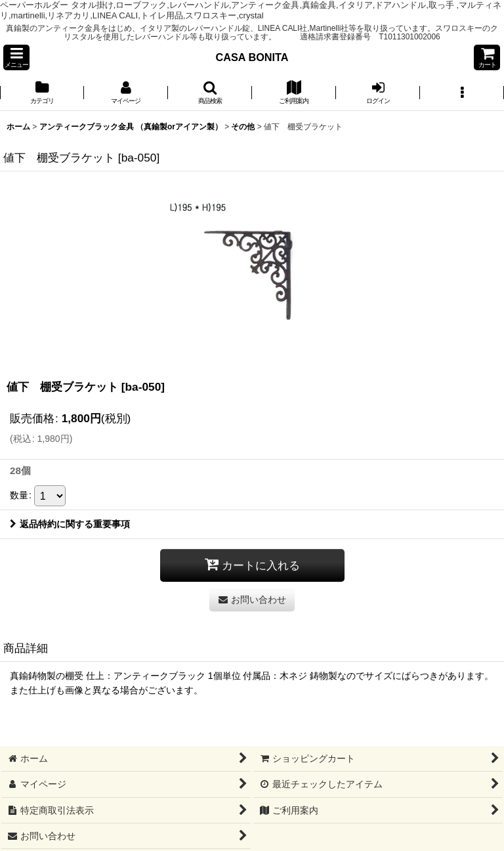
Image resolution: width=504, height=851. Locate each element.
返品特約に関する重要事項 (70, 524)
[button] (16, 57)
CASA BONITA (252, 57)
